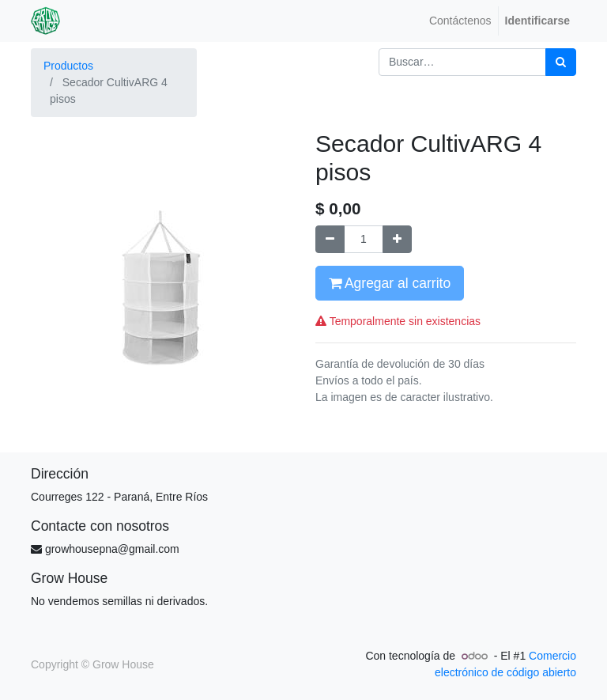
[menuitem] (460, 21)
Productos (68, 66)
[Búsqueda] (561, 62)
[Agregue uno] (397, 239)
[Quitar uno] (330, 239)
